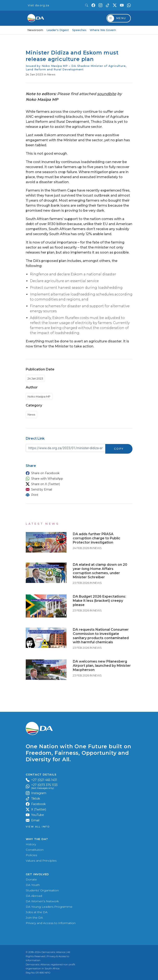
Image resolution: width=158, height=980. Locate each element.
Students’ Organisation (42, 890)
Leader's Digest (58, 30)
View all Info (38, 827)
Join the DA (34, 918)
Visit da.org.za (39, 5)
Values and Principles (41, 861)
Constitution (35, 850)
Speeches (79, 30)
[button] (78, 473)
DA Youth (33, 885)
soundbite (107, 94)
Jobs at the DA (37, 912)
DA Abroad (34, 896)
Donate (31, 879)
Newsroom (35, 30)
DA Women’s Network (42, 901)
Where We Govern (103, 30)
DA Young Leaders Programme (49, 907)
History (31, 844)
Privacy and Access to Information (51, 923)
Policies (31, 855)
